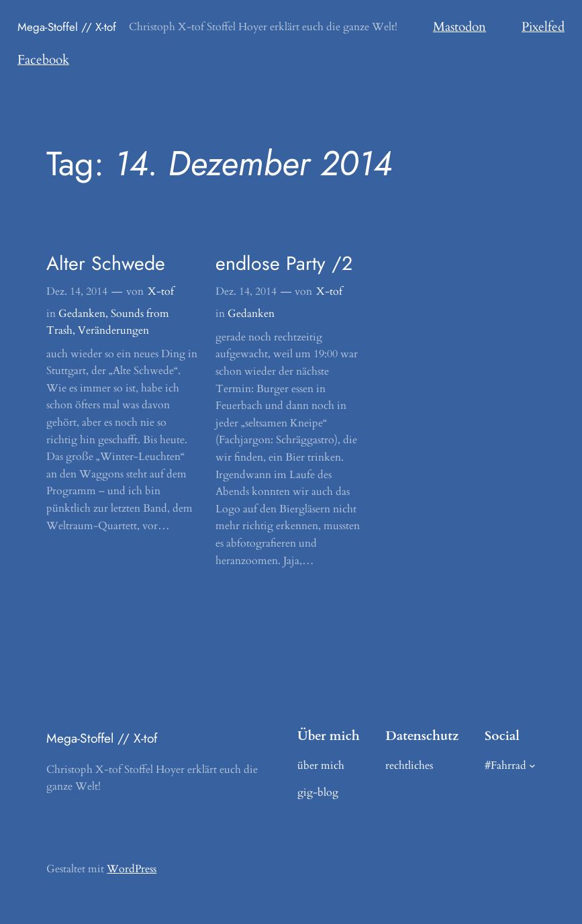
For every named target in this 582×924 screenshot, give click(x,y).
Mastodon (459, 27)
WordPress (132, 869)
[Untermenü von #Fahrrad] (532, 766)
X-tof (161, 291)
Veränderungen (113, 330)
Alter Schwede (106, 263)
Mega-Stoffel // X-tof (67, 27)
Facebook (43, 60)
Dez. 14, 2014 (77, 291)
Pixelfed (543, 27)
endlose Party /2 (284, 263)
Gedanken (82, 314)
